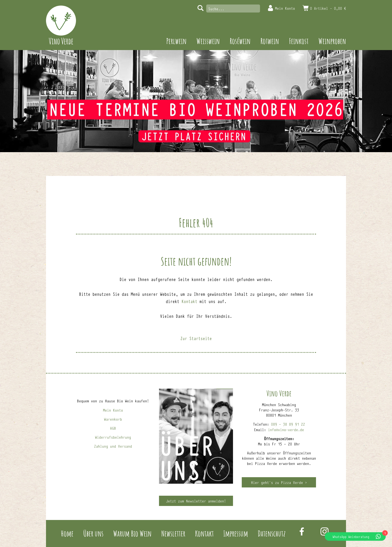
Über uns (93, 533)
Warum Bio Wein (132, 533)
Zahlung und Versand (113, 446)
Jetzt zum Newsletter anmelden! (196, 501)
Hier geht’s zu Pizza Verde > (279, 482)
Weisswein (208, 41)
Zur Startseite (196, 338)
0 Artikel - (328, 8)
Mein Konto (285, 8)
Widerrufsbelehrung (113, 437)
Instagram (324, 531)
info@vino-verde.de (286, 430)
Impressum (236, 533)
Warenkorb (113, 419)
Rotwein (270, 41)
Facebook (302, 531)
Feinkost (299, 41)
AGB (113, 428)
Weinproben (332, 41)
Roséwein (240, 41)
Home (67, 533)
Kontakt (189, 301)
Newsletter (173, 533)
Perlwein (176, 41)
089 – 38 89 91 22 (288, 424)
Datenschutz (272, 533)
